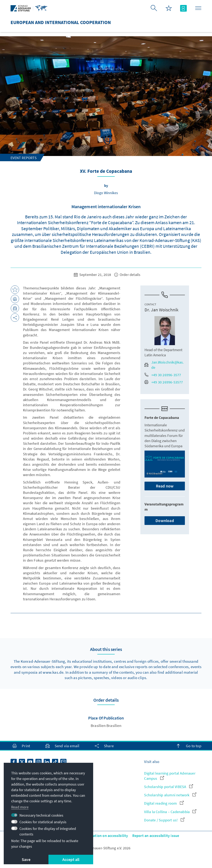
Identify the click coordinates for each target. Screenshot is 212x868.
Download (165, 520)
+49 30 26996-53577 (164, 382)
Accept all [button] (71, 859)
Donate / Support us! (164, 820)
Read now (165, 486)
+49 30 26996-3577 (163, 375)
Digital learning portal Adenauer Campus (170, 776)
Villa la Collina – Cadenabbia (170, 812)
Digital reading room (164, 803)
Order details (127, 275)
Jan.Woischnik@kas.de (164, 365)
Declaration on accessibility (105, 836)
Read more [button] (20, 807)
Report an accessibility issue (156, 836)
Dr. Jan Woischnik (161, 310)
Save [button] (26, 859)
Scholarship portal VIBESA (168, 787)
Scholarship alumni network (170, 795)
